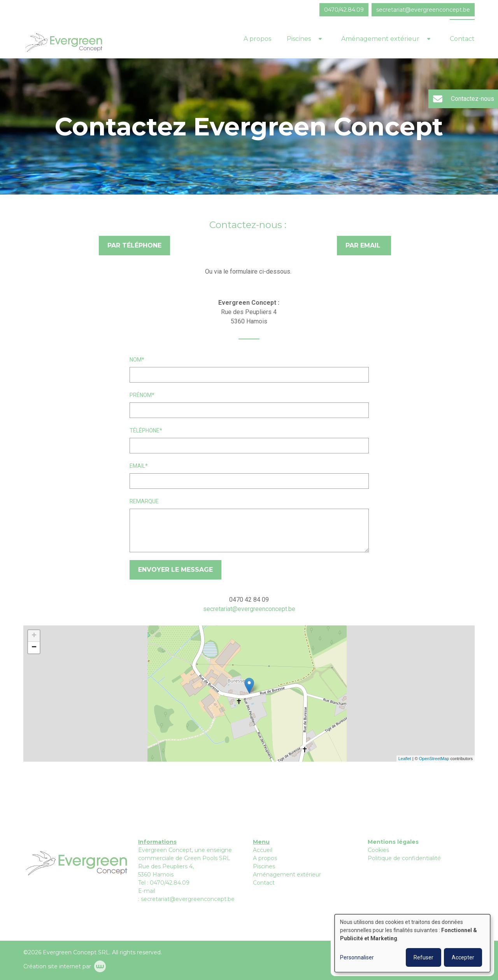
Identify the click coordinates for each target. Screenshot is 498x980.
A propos (257, 39)
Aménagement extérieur (380, 39)
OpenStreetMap (434, 759)
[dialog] (412, 943)
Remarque (144, 501)
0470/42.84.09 (170, 883)
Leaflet (405, 759)
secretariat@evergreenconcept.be (249, 609)
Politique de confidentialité (404, 858)
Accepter (463, 957)
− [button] (34, 648)
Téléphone (145, 430)
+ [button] (34, 636)
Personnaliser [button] (357, 957)
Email (137, 466)
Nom (136, 360)
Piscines (299, 39)
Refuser (423, 957)
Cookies (378, 850)
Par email (364, 245)
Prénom (141, 395)
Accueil (263, 850)
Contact (462, 39)
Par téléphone (134, 245)
